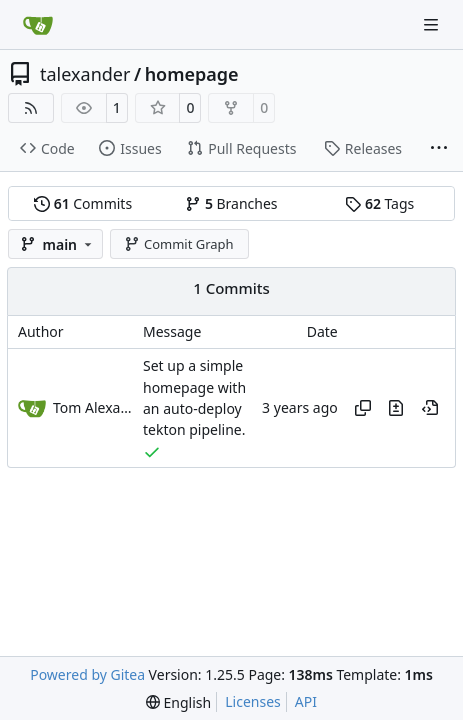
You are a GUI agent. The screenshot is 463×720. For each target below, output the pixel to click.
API (306, 701)
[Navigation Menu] (433, 24)
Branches (231, 203)
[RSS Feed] (31, 108)
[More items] (439, 149)
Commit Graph (178, 244)
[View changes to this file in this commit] (396, 408)
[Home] (38, 25)
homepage (192, 74)
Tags (379, 203)
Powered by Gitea (87, 674)
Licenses (253, 701)
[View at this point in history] (430, 408)
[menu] (178, 702)
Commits (83, 203)
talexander (85, 74)
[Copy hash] (363, 408)
